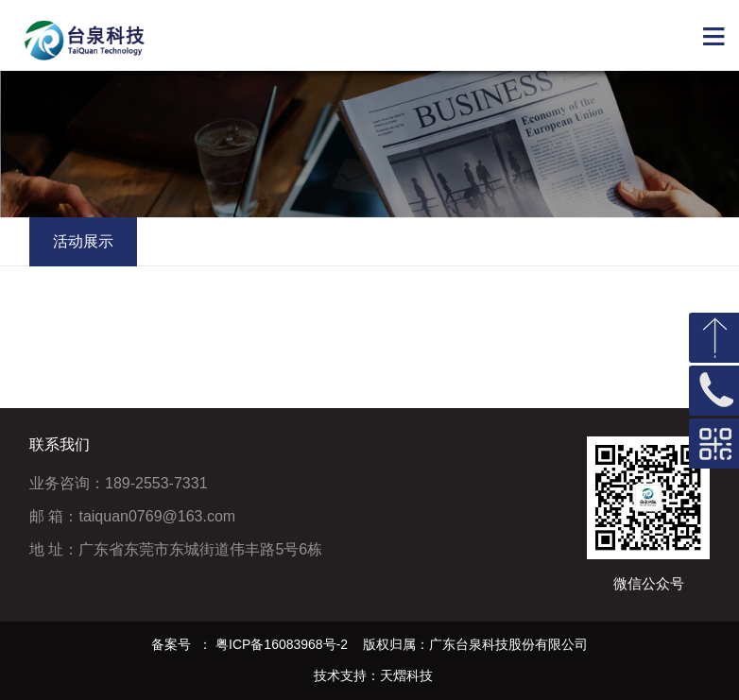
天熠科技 (406, 675)
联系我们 (60, 444)
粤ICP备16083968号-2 (282, 644)
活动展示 (83, 241)
